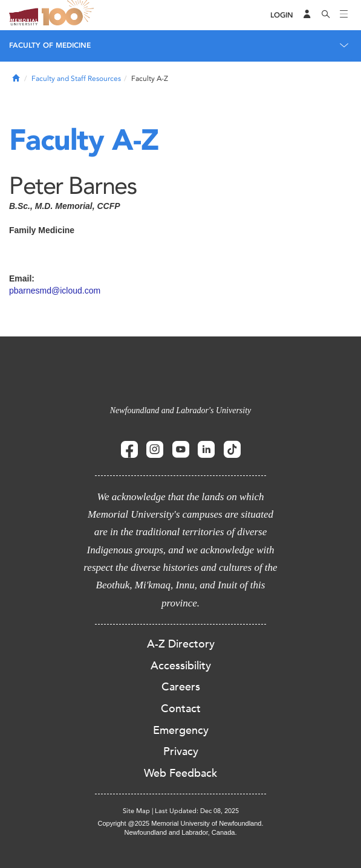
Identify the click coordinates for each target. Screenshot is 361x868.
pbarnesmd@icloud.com (55, 291)
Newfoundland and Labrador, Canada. (181, 832)
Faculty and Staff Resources (76, 79)
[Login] (282, 15)
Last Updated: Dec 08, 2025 (197, 811)
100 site (70, 15)
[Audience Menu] (307, 15)
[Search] (326, 15)
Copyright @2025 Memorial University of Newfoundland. (180, 823)
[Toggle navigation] (344, 15)
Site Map (136, 811)
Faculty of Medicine (50, 45)
